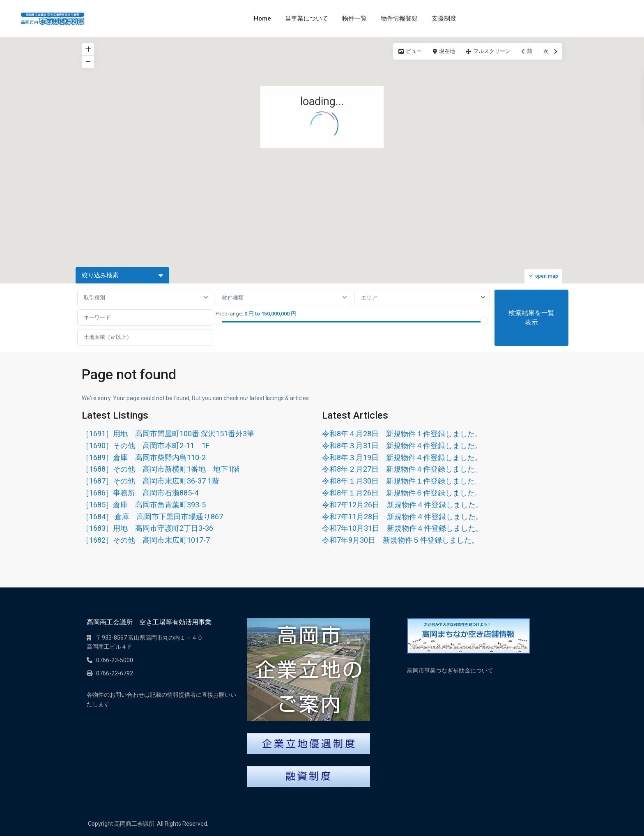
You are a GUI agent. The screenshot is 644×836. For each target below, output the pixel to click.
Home (262, 18)
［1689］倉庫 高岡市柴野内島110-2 (144, 457)
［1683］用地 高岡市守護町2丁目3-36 (147, 528)
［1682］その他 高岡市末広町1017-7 (146, 540)
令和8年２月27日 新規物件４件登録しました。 (402, 469)
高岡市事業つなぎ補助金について (450, 670)
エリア (369, 298)
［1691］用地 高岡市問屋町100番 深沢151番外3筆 (168, 434)
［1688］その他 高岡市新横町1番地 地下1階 (161, 469)
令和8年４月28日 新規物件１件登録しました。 (402, 434)
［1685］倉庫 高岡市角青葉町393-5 (144, 505)
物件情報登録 (399, 18)
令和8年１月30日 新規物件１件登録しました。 (402, 481)
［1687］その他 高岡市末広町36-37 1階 (150, 481)
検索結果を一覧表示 (531, 318)
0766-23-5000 (115, 660)
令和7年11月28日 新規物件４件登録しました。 (402, 517)
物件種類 (233, 298)
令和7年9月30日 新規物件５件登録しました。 (400, 540)
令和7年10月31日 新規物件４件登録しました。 (402, 528)
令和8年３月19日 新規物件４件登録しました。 (402, 457)
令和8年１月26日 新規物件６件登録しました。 (402, 493)
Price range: (229, 314)
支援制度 (444, 18)
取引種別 (94, 298)
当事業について (307, 18)
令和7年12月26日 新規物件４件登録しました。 (402, 505)
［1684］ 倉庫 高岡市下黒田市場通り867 (152, 517)
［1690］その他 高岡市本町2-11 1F (146, 446)
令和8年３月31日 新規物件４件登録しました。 (402, 446)
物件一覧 (354, 18)
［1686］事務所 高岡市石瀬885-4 (140, 493)
